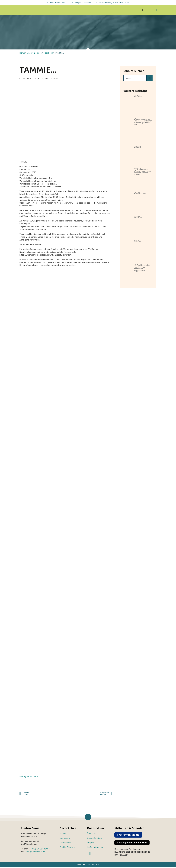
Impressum (65, 838)
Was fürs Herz (140, 193)
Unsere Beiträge (34, 53)
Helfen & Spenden (95, 847)
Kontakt (63, 833)
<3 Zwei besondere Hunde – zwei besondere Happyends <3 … (142, 268)
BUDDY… (138, 96)
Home (22, 53)
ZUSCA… (138, 217)
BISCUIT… (138, 147)
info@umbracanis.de (35, 852)
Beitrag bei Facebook (29, 777)
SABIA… (137, 241)
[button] (142, 10)
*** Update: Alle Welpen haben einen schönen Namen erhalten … (143, 172)
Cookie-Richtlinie (67, 847)
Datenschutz (65, 843)
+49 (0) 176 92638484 (39, 849)
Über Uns (91, 833)
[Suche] (150, 78)
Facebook (48, 53)
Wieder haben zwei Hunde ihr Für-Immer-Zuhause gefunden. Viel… (143, 122)
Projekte (91, 843)
